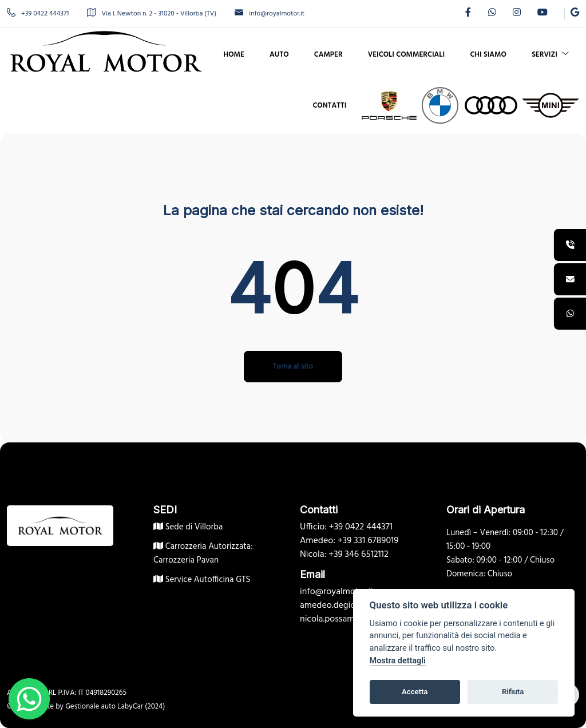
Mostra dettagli (398, 661)
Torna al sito (293, 367)
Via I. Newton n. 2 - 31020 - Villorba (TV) (152, 14)
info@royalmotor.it (270, 14)
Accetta (415, 692)
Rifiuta (513, 692)
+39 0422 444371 (38, 14)
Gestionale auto (90, 707)
